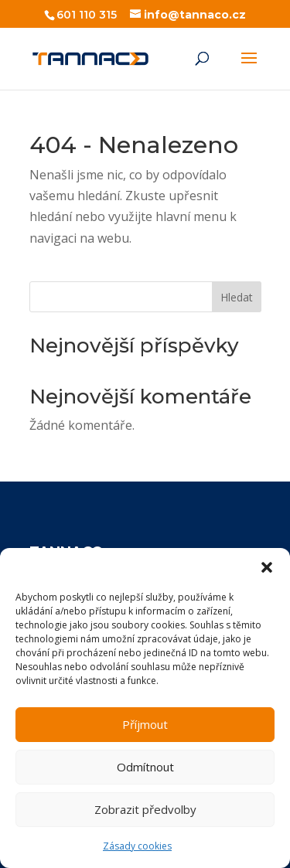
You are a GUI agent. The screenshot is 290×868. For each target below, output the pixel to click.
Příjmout (145, 724)
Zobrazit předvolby (145, 809)
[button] (267, 567)
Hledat (237, 297)
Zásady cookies (137, 846)
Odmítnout (145, 767)
